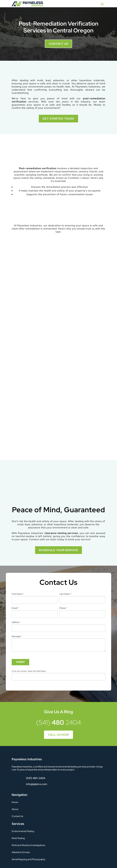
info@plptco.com (36, 784)
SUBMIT (20, 662)
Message (17, 636)
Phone (63, 608)
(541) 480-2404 (36, 778)
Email (15, 608)
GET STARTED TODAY (58, 119)
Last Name (65, 594)
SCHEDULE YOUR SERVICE (58, 550)
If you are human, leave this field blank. (29, 671)
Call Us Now (58, 735)
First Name (18, 594)
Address (16, 622)
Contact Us (58, 44)
